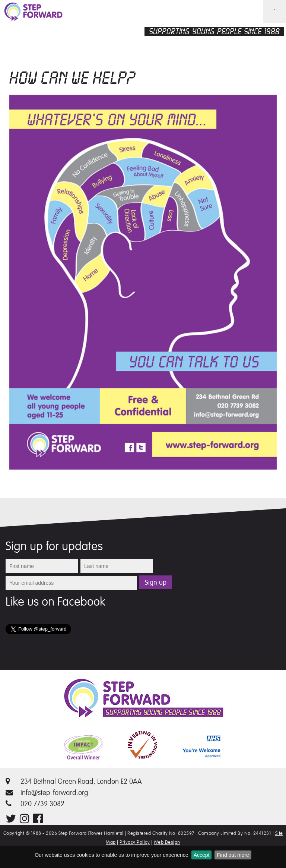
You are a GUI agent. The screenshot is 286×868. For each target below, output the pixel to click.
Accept (202, 855)
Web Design (167, 842)
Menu (270, 22)
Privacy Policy (135, 842)
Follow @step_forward (104, 634)
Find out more (233, 855)
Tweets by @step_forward (36, 643)
